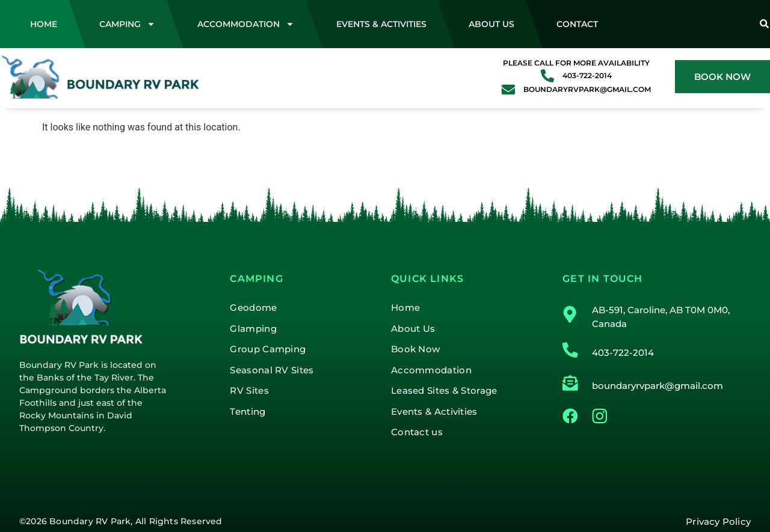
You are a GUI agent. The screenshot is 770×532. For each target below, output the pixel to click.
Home (44, 24)
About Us (491, 24)
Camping (127, 24)
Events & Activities (381, 24)
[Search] (764, 24)
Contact (577, 24)
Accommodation (246, 24)
